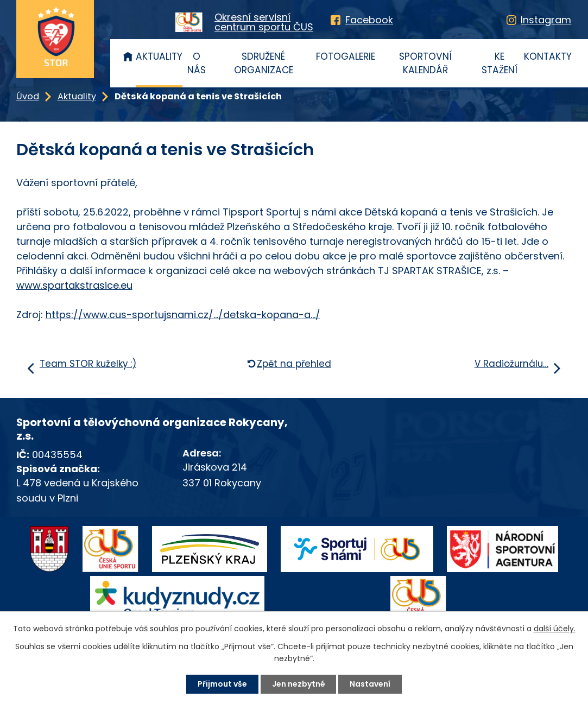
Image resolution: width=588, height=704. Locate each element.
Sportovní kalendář (425, 64)
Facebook (369, 20)
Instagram (546, 20)
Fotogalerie (346, 56)
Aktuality (159, 56)
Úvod (128, 56)
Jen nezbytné (299, 684)
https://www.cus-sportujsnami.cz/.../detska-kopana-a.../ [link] (183, 315)
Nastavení (371, 684)
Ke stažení (500, 64)
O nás (197, 64)
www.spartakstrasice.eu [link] (74, 285)
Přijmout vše (222, 684)
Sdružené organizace (264, 64)
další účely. (555, 629)
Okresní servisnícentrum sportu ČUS (264, 22)
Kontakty (548, 56)
